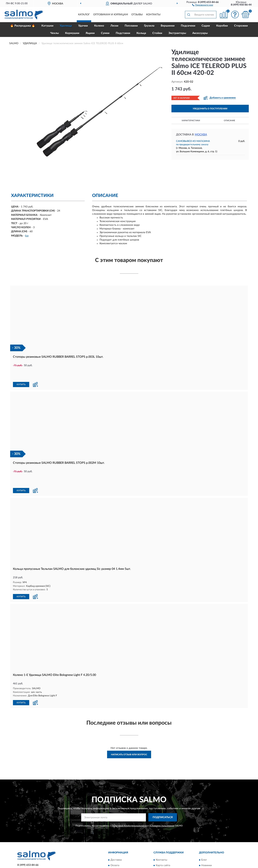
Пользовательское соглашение (174, 851)
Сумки (105, 33)
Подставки (123, 33)
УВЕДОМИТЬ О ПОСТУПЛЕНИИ (210, 109)
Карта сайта (163, 840)
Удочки (83, 26)
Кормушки (72, 33)
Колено (99, 26)
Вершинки (168, 26)
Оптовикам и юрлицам (111, 15)
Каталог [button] (84, 15)
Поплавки (131, 26)
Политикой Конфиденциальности (129, 800)
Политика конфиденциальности (221, 851)
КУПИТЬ (21, 372)
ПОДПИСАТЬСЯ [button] (163, 792)
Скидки (206, 846)
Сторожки (241, 26)
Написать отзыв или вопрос (129, 729)
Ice (27, 236)
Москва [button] (201, 135)
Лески (114, 26)
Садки (206, 26)
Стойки (157, 33)
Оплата (115, 840)
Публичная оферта (167, 846)
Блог (204, 835)
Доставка (116, 835)
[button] (203, 5)
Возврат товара (120, 846)
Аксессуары (200, 33)
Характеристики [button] (191, 121)
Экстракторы (177, 33)
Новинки (206, 840)
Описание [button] (229, 121)
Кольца (141, 33)
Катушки (47, 26)
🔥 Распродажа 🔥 (23, 26)
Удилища (66, 26)
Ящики (90, 33)
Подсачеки (188, 26)
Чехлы (55, 33)
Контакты (153, 15)
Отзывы (137, 15)
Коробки (222, 26)
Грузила (149, 26)
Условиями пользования (162, 800)
